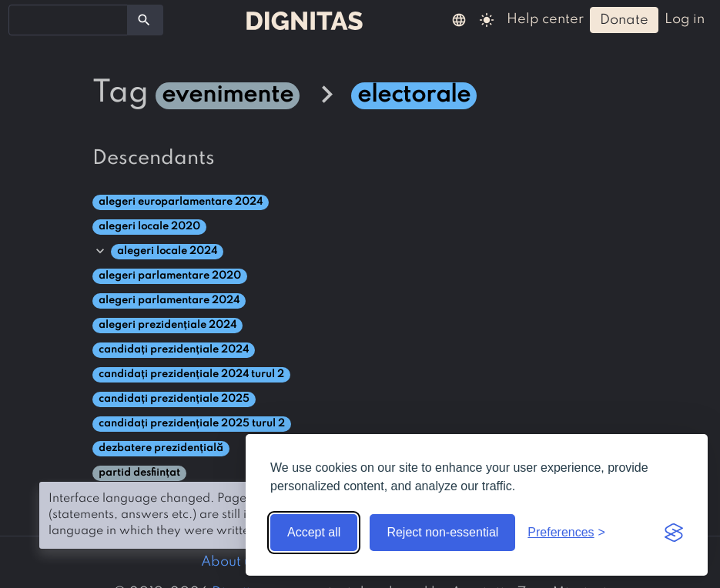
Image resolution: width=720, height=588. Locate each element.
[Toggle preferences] (566, 533)
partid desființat (139, 473)
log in (685, 19)
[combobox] (68, 20)
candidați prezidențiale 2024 (174, 350)
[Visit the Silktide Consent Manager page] (674, 533)
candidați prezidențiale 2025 (174, 399)
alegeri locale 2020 (149, 227)
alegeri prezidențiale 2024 (167, 325)
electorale (414, 95)
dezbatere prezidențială (161, 448)
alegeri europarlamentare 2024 (181, 202)
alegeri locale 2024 (167, 251)
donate (624, 20)
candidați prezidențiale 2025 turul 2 (192, 424)
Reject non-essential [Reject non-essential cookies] (442, 532)
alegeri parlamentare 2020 (170, 276)
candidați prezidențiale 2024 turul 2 (191, 374)
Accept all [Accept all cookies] (314, 532)
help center (545, 19)
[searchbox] (23, 19)
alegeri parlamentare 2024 (169, 301)
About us (229, 562)
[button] (459, 19)
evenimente (228, 95)
